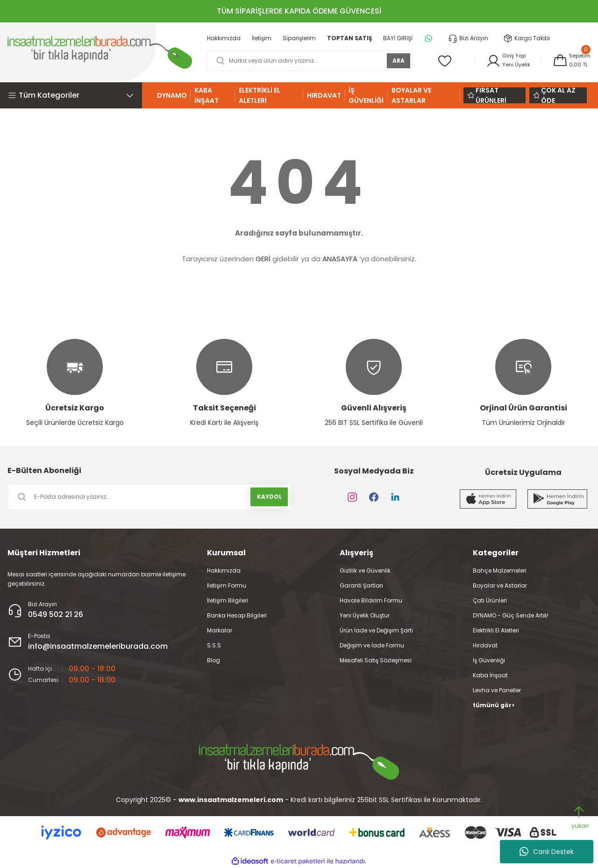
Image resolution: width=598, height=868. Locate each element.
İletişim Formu (227, 585)
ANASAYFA (340, 259)
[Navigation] (75, 95)
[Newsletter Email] (149, 497)
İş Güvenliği (489, 660)
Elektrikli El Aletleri (496, 630)
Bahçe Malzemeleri (500, 570)
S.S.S (214, 645)
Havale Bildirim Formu (371, 600)
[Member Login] (505, 61)
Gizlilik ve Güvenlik (365, 570)
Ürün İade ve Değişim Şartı (376, 630)
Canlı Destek (547, 852)
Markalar (220, 630)
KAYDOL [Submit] (269, 497)
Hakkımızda (224, 570)
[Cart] (570, 61)
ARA (395, 61)
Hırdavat (485, 645)
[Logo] (100, 52)
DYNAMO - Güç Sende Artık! (511, 615)
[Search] (308, 61)
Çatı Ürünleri (490, 600)
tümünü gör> (494, 705)
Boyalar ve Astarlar (500, 585)
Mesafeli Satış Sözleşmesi (376, 660)
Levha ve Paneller (497, 690)
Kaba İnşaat (490, 675)
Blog (214, 660)
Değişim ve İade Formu (372, 645)
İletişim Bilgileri (228, 600)
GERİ (263, 259)
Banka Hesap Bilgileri (237, 615)
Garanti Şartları (361, 585)
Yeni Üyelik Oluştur (365, 615)
